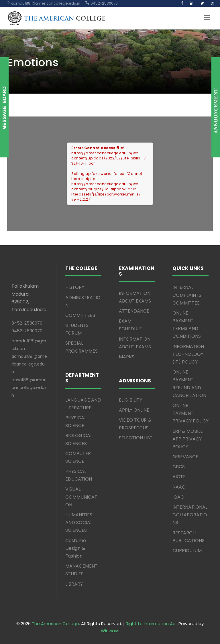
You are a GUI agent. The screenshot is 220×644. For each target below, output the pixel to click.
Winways (110, 631)
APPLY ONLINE (134, 410)
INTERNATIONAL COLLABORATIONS (190, 515)
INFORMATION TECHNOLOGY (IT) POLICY (188, 354)
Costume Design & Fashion (76, 548)
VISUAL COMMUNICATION (82, 497)
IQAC (178, 497)
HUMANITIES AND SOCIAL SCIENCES (79, 522)
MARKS (127, 357)
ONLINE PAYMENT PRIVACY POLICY (190, 413)
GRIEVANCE (185, 457)
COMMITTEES (80, 315)
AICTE (179, 477)
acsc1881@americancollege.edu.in (29, 387)
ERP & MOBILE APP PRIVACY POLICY (188, 439)
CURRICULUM (187, 551)
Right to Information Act (152, 624)
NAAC (179, 487)
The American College (55, 624)
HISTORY (75, 287)
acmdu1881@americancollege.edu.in (29, 364)
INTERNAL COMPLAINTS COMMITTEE (187, 295)
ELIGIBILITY (130, 400)
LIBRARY (74, 584)
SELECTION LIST (136, 438)
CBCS (179, 467)
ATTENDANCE (134, 311)
